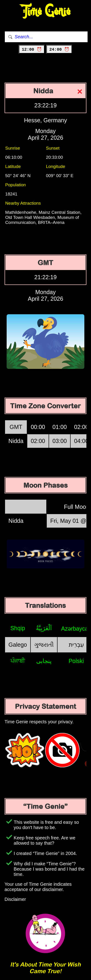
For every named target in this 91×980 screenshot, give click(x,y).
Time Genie (45, 12)
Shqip (18, 628)
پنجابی (44, 661)
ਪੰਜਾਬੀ (18, 661)
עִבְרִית (76, 645)
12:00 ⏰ (32, 50)
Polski (76, 661)
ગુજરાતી (44, 645)
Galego (18, 645)
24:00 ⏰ (59, 50)
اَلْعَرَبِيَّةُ (44, 628)
